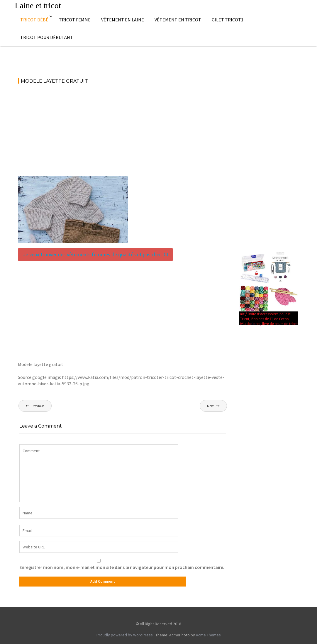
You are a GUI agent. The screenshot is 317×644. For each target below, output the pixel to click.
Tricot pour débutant (47, 37)
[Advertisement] (123, 133)
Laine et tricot (38, 5)
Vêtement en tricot (178, 20)
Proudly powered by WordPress (125, 635)
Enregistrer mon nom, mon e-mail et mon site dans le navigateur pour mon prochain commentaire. (122, 567)
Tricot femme (75, 20)
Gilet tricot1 (228, 20)
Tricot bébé (34, 20)
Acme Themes (208, 635)
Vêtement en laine (123, 20)
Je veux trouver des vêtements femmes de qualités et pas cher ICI (95, 254)
